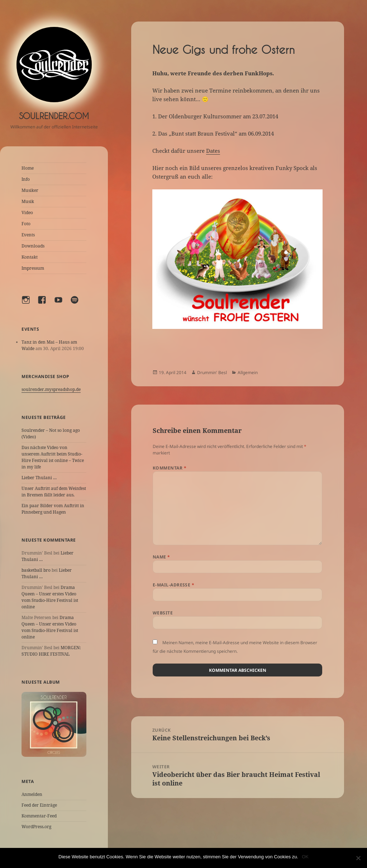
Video (27, 213)
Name (161, 557)
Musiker (30, 190)
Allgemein (248, 372)
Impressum (33, 268)
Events (28, 235)
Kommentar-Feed (39, 816)
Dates (213, 151)
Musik (28, 201)
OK (305, 857)
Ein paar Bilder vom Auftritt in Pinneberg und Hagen (53, 509)
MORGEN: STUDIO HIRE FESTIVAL (51, 651)
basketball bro (36, 570)
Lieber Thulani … (39, 478)
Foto (26, 224)
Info (26, 179)
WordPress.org (36, 827)
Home (28, 168)
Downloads (33, 246)
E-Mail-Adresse (174, 585)
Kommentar (170, 468)
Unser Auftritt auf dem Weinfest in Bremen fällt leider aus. (54, 492)
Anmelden (32, 794)
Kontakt (30, 257)
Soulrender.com (54, 116)
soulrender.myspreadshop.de (51, 389)
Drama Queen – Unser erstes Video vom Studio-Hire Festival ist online (50, 597)
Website (163, 613)
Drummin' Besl (212, 372)
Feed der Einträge (39, 805)
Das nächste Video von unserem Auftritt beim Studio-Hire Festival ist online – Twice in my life (53, 457)
